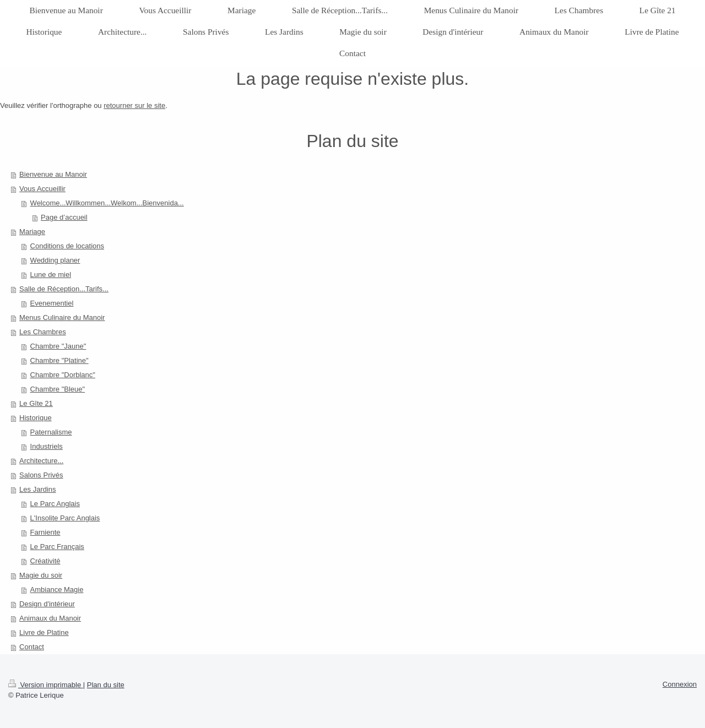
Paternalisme (51, 432)
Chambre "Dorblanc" (63, 375)
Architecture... (41, 461)
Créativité (45, 561)
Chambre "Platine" (59, 360)
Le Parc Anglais (55, 504)
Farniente (45, 532)
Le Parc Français (57, 547)
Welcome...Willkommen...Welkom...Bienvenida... (107, 203)
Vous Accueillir (42, 189)
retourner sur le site (134, 105)
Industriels (47, 446)
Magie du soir (41, 575)
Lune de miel (51, 275)
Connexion (680, 684)
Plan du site (106, 685)
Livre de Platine (44, 632)
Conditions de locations (67, 246)
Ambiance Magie (57, 590)
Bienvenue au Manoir (53, 174)
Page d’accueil (64, 217)
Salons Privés (41, 475)
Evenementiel (52, 303)
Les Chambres (43, 332)
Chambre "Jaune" (58, 346)
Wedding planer (55, 260)
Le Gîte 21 (36, 403)
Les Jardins (37, 489)
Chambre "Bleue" (58, 389)
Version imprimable (46, 685)
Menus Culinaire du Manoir (62, 317)
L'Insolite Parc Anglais (65, 518)
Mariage (32, 232)
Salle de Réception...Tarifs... (64, 289)
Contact (32, 647)
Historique (36, 418)
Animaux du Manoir (50, 618)
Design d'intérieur (47, 604)
